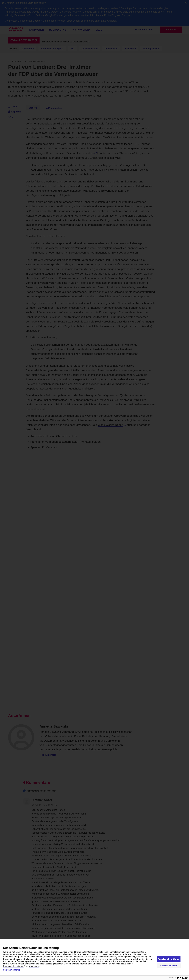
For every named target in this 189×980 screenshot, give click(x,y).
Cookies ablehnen (169, 966)
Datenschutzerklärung (13, 966)
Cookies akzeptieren (169, 959)
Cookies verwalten (12, 970)
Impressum (34, 966)
